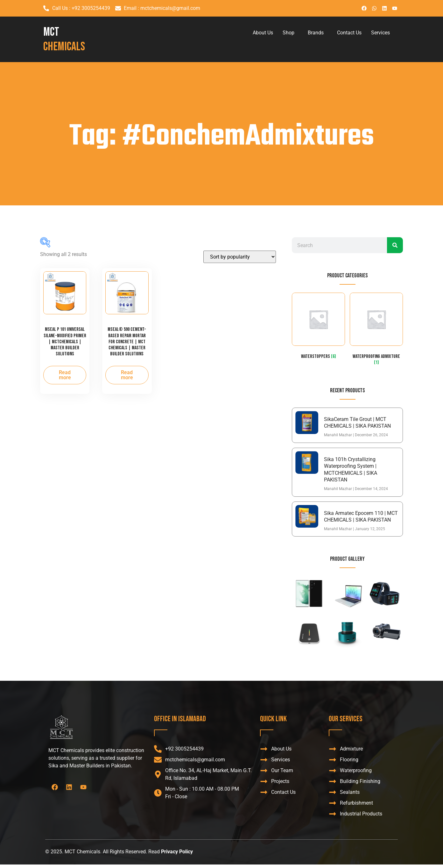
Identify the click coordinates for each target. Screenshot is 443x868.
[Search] (395, 245)
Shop (288, 33)
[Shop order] (240, 257)
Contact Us (349, 33)
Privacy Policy (177, 852)
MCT (64, 39)
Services (380, 33)
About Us (263, 33)
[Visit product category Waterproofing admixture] (376, 330)
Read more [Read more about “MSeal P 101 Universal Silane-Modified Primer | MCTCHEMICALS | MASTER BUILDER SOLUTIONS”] (65, 375)
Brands (316, 33)
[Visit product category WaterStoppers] (318, 327)
